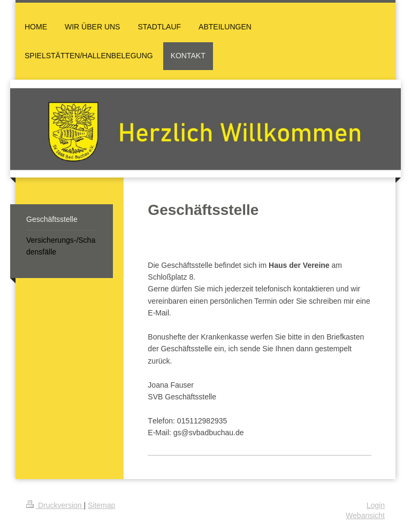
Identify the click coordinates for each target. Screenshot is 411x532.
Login (376, 505)
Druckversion (55, 505)
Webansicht (365, 515)
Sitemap (101, 505)
